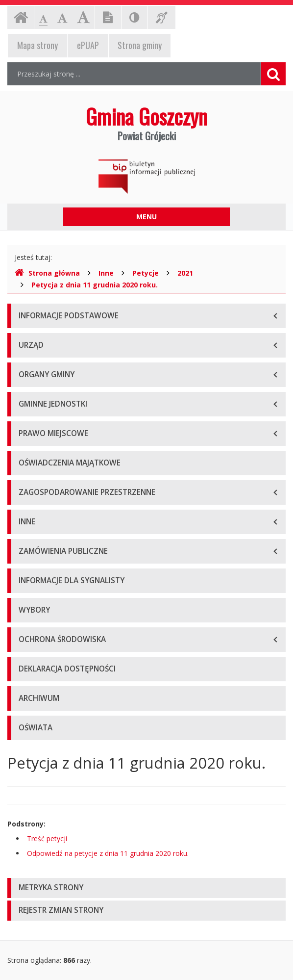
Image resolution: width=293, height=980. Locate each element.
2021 (185, 273)
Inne (106, 273)
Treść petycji (47, 838)
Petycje (146, 273)
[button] (146, 888)
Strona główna (47, 273)
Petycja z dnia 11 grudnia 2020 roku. (95, 285)
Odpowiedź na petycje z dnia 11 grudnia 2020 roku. (108, 853)
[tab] (146, 888)
